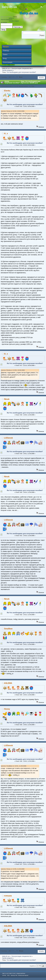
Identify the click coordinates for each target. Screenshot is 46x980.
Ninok (7, 399)
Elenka (7, 91)
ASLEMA (8, 683)
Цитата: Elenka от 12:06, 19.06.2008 (13, 370)
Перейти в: (33, 966)
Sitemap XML (14, 975)
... (15, 77)
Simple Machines (21, 973)
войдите (12, 18)
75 (17, 77)
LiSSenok (9, 438)
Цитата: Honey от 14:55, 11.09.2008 (13, 869)
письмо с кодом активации (10, 22)
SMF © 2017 (13, 973)
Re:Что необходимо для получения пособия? (25, 104)
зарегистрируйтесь (7, 19)
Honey (7, 709)
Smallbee (8, 629)
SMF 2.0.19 (5, 973)
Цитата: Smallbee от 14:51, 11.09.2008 (14, 766)
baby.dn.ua (9, 7)
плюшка (8, 896)
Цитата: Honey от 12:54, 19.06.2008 (13, 111)
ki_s (6, 133)
